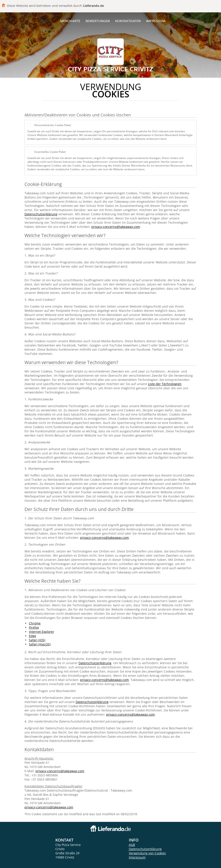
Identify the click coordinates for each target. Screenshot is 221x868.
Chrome (35, 623)
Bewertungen (98, 21)
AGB (132, 845)
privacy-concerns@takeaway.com (116, 227)
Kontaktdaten (128, 21)
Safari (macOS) (40, 644)
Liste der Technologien (165, 384)
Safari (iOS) (37, 640)
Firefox (34, 627)
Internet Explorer (41, 632)
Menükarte (70, 21)
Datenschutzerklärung (41, 214)
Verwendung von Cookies (147, 853)
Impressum (156, 21)
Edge (33, 636)
